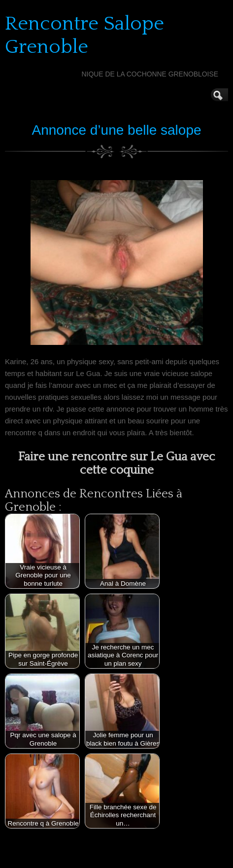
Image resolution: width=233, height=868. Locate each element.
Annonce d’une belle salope (116, 130)
